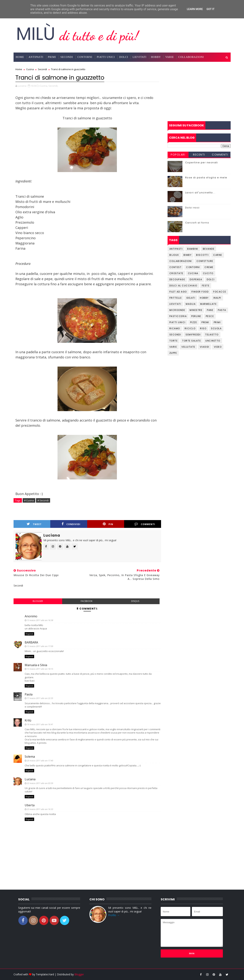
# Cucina (29, 500)
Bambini (193, 249)
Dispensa (196, 279)
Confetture (205, 261)
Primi (52, 57)
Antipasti (36, 57)
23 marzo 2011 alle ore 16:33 (40, 809)
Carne (218, 255)
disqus (135, 601)
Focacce (220, 292)
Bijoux (174, 255)
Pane (210, 310)
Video (218, 347)
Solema (30, 757)
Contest (176, 267)
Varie (170, 57)
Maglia (191, 304)
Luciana (30, 779)
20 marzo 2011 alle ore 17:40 (40, 761)
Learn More (195, 9)
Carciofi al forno (197, 223)
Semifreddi (193, 335)
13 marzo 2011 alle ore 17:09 (40, 646)
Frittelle (176, 298)
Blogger (79, 974)
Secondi (67, 57)
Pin (108, 524)
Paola (29, 694)
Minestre (196, 310)
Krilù (28, 720)
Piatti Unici (106, 57)
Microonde (177, 310)
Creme (209, 267)
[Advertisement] (199, 92)
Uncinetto (213, 341)
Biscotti (202, 255)
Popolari (178, 155)
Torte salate (191, 341)
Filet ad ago (178, 292)
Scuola (216, 328)
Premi (205, 322)
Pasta (222, 310)
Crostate (176, 273)
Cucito (208, 273)
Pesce (210, 316)
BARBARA (31, 642)
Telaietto (212, 335)
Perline (196, 316)
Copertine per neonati (202, 162)
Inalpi (217, 298)
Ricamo (175, 328)
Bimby (188, 255)
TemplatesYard (45, 974)
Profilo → (114, 915)
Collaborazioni (191, 57)
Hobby (156, 57)
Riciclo (190, 328)
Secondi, (53, 86)
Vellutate (188, 347)
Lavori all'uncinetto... (200, 193)
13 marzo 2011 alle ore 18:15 (40, 669)
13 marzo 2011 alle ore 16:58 (40, 620)
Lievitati (139, 57)
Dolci (124, 57)
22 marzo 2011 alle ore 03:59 (40, 783)
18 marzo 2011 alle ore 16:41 (40, 724)
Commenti (145, 524)
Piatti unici (177, 322)
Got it (211, 9)
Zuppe (173, 353)
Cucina (193, 273)
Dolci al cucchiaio (183, 286)
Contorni (85, 57)
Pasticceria (178, 316)
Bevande (209, 249)
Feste (206, 286)
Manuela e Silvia (36, 665)
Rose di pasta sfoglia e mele (206, 178)
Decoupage (177, 279)
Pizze (194, 322)
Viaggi (205, 347)
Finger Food (200, 292)
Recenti (199, 155)
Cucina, (44, 86)
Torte (174, 341)
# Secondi (43, 500)
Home (20, 57)
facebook (87, 601)
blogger (38, 601)
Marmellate (208, 304)
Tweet (34, 524)
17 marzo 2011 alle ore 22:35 (40, 698)
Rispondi (29, 634)
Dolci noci (192, 208)
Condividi (71, 524)
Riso (203, 328)
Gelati (191, 298)
